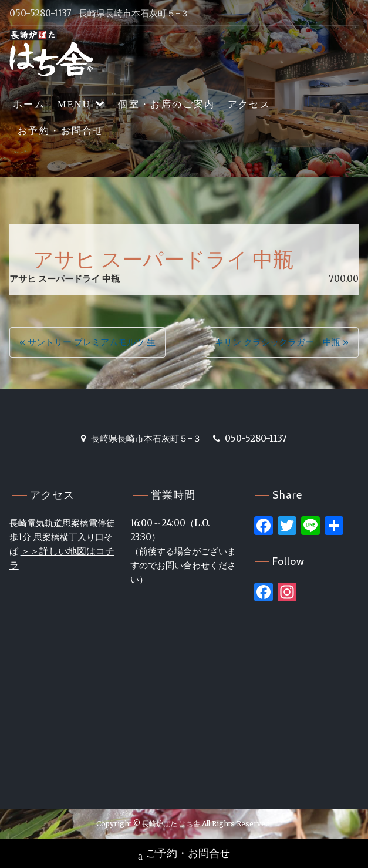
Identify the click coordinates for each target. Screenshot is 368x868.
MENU (74, 104)
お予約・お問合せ (61, 131)
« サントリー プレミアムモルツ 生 (87, 342)
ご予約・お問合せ (184, 854)
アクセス (249, 104)
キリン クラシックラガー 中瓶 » (282, 342)
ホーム (29, 104)
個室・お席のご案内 (167, 104)
